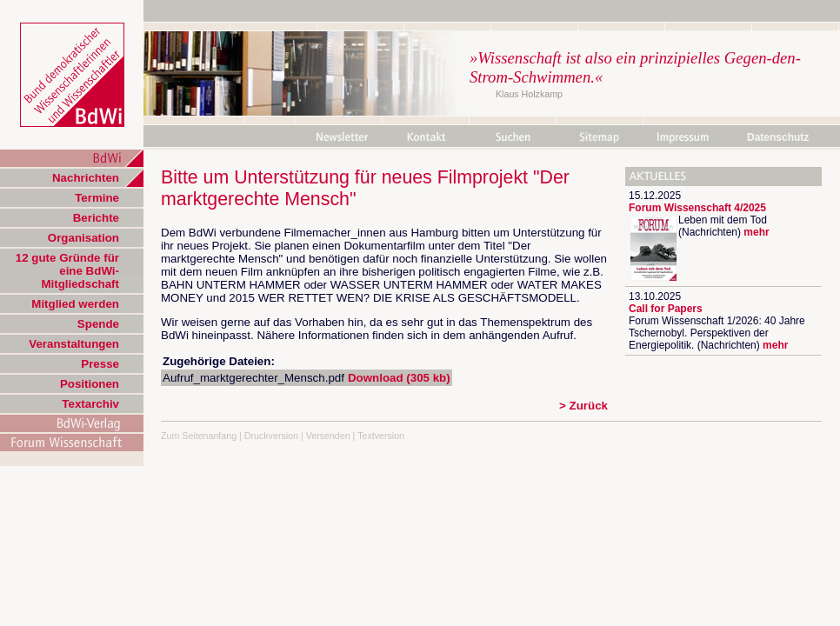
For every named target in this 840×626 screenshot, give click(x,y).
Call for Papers (666, 309)
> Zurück (583, 406)
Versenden (328, 436)
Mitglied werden (75, 304)
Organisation (83, 238)
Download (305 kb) (399, 378)
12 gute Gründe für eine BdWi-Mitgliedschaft (67, 271)
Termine (97, 198)
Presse (100, 364)
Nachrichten (86, 178)
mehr (756, 232)
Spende (98, 324)
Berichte (96, 218)
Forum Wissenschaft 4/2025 (697, 208)
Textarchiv (90, 404)
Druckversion (271, 436)
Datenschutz (778, 137)
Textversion (381, 436)
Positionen (90, 384)
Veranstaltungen (74, 344)
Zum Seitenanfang (199, 436)
